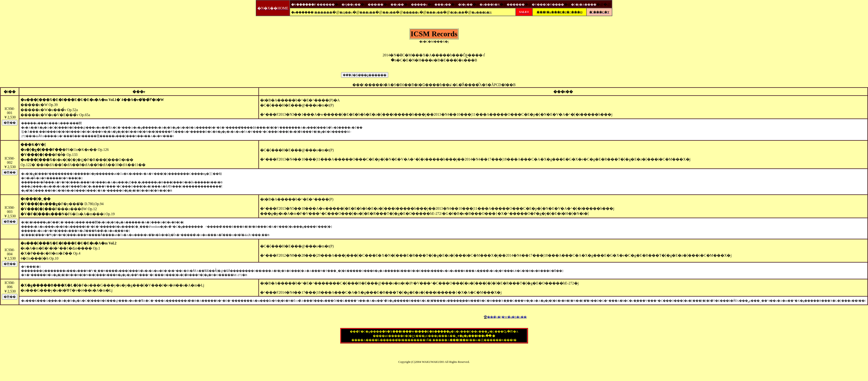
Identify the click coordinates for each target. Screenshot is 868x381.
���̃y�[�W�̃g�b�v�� (507, 317)
